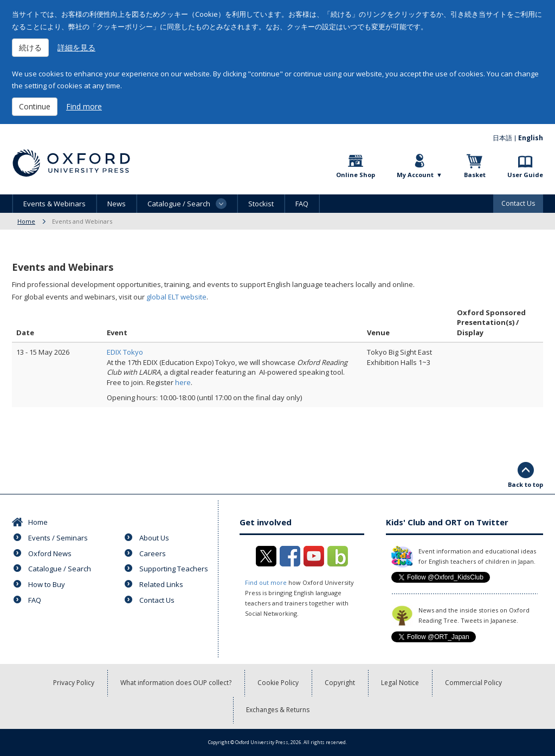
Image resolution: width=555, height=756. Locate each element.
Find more (84, 106)
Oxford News (50, 553)
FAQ (302, 204)
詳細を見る (76, 47)
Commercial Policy (473, 683)
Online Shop (356, 175)
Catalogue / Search (60, 569)
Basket (475, 175)
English (531, 138)
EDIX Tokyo (125, 352)
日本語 (502, 138)
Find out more (266, 582)
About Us (154, 538)
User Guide (525, 175)
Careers (153, 553)
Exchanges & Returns (278, 710)
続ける (30, 47)
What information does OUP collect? (176, 683)
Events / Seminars (58, 538)
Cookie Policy (278, 683)
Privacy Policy (74, 683)
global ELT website (176, 297)
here (183, 382)
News (117, 204)
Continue (35, 106)
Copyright (340, 683)
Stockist (261, 204)
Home (26, 221)
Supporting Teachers (174, 569)
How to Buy (47, 584)
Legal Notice (400, 683)
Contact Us (518, 203)
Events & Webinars (54, 204)
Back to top (525, 484)
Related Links (161, 584)
